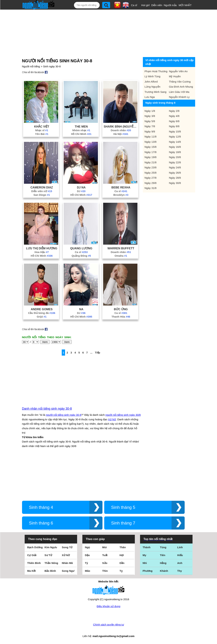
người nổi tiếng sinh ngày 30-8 (64, 415)
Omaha (121, 256)
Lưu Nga (150, 97)
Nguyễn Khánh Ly (179, 97)
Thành (147, 547)
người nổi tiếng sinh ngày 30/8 (123, 415)
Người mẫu (170, 5)
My (145, 555)
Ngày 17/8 (151, 152)
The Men (81, 126)
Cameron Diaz (42, 187)
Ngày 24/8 (175, 167)
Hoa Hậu (42, 252)
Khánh (164, 571)
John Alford (151, 82)
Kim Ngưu (51, 547)
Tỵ (121, 571)
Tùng (163, 547)
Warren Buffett (121, 248)
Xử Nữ (112, 419)
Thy (180, 571)
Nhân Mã (67, 563)
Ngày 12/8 (175, 137)
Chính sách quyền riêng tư (108, 625)
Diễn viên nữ (42, 191)
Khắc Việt (42, 126)
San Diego (42, 195)
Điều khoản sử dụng (108, 606)
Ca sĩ (134, 5)
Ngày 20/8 (175, 157)
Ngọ (88, 547)
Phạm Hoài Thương (156, 71)
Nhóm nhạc (81, 130)
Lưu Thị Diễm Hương (42, 248)
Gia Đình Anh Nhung (181, 87)
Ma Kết (32, 571)
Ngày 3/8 (150, 116)
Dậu (87, 555)
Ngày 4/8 (174, 116)
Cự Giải (32, 555)
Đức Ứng (121, 309)
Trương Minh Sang (156, 92)
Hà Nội (121, 134)
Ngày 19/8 (151, 157)
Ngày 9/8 (150, 131)
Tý (87, 563)
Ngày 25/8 (151, 173)
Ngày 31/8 (151, 188)
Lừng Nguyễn (153, 87)
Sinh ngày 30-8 (52, 66)
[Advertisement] (105, 33)
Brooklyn (121, 195)
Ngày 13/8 (151, 142)
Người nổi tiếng (31, 66)
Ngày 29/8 (151, 183)
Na (81, 309)
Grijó (42, 317)
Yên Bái (42, 134)
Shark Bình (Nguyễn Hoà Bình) (121, 126)
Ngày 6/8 (174, 121)
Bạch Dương (35, 547)
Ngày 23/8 (151, 167)
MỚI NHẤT (185, 5)
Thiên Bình (34, 563)
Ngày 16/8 (175, 147)
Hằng (163, 563)
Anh (180, 563)
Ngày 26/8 (175, 173)
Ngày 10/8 (175, 131)
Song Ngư (68, 571)
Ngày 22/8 (175, 162)
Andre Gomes (42, 309)
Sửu (105, 563)
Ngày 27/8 (151, 178)
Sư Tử (48, 555)
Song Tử (67, 547)
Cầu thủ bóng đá (42, 313)
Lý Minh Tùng (153, 76)
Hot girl (145, 5)
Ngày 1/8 (150, 111)
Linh (180, 547)
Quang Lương (81, 248)
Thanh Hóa (121, 317)
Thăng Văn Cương (180, 82)
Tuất (105, 555)
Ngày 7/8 (150, 126)
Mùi (105, 547)
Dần (122, 563)
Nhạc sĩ (42, 130)
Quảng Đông (81, 256)
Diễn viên (157, 5)
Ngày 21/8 (151, 162)
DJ (81, 191)
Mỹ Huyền (175, 76)
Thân (123, 547)
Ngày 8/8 (174, 126)
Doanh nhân (121, 130)
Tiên (163, 555)
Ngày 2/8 (174, 111)
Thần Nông (51, 563)
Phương (148, 571)
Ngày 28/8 (175, 178)
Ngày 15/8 (151, 147)
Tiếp (98, 353)
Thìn (105, 571)
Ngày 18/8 (175, 152)
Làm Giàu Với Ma (179, 92)
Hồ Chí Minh (81, 134)
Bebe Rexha (121, 187)
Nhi (145, 563)
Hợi (122, 555)
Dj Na (81, 187)
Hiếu (180, 555)
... (91, 353)
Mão (88, 571)
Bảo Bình (50, 571)
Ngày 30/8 (175, 183)
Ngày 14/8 (175, 142)
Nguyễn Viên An (178, 71)
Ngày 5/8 (150, 121)
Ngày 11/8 (151, 137)
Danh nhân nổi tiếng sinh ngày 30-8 (47, 409)
